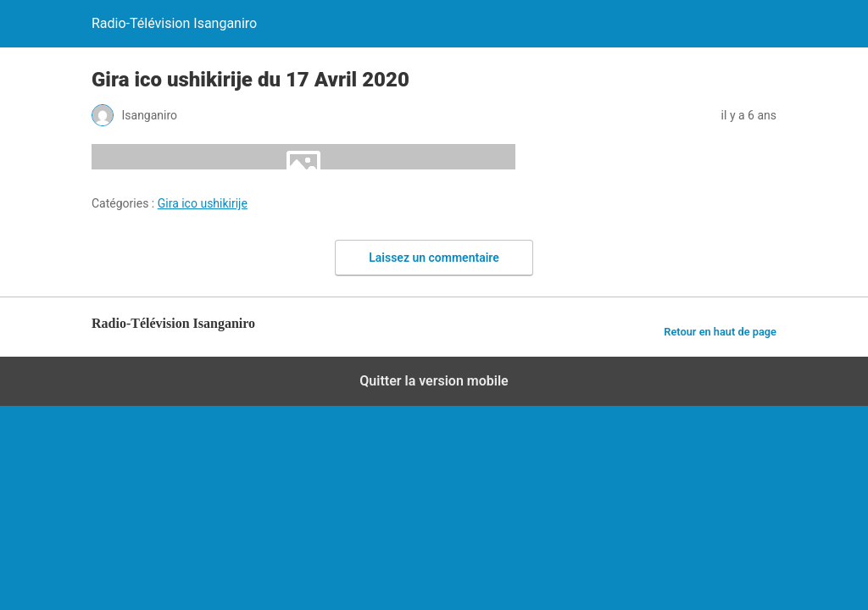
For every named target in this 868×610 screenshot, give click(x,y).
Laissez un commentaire (434, 258)
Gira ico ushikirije (203, 203)
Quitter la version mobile (434, 381)
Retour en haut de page (720, 332)
